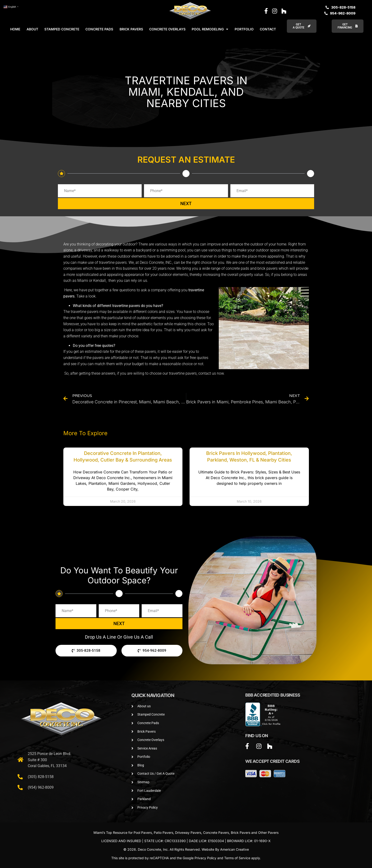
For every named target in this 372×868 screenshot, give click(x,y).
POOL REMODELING (210, 29)
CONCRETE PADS (99, 29)
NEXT (186, 204)
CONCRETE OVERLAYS (167, 29)
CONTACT (268, 29)
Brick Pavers (241, 833)
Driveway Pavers (188, 833)
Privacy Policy (205, 858)
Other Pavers (268, 833)
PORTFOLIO (244, 29)
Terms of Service (237, 858)
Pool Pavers (143, 833)
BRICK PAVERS (131, 29)
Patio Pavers (163, 833)
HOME (15, 29)
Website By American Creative (225, 849)
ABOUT (32, 29)
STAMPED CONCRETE (62, 29)
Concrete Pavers (216, 833)
